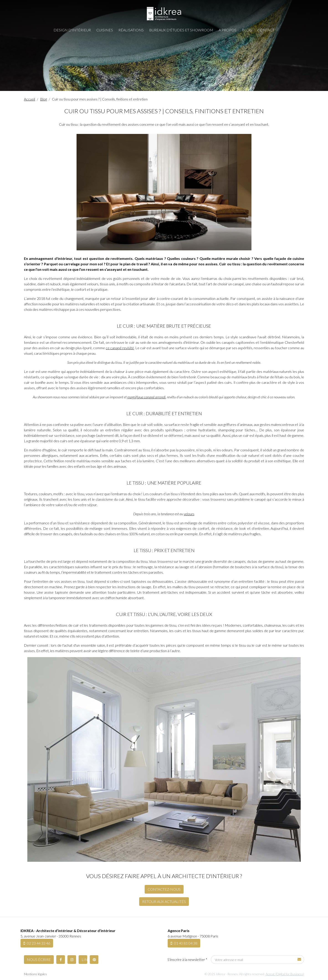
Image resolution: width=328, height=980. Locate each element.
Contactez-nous (164, 889)
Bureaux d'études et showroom (181, 30)
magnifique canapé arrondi (146, 397)
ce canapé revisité (120, 348)
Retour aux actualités (164, 901)
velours (189, 514)
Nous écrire (39, 959)
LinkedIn (84, 959)
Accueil (29, 99)
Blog (247, 30)
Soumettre (299, 959)
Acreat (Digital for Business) (285, 974)
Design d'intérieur (72, 30)
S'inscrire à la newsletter (187, 959)
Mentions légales (35, 974)
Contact (266, 30)
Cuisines (105, 30)
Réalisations (131, 30)
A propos (228, 30)
